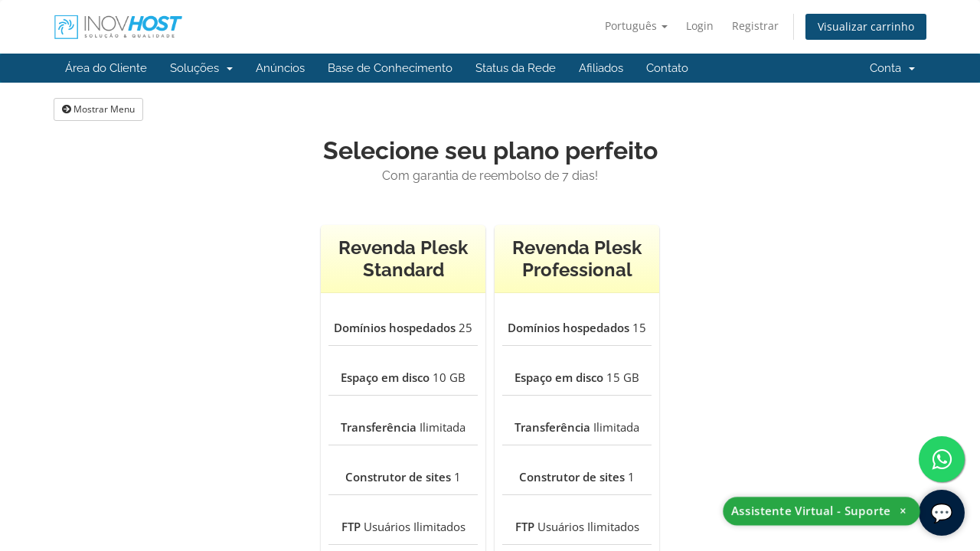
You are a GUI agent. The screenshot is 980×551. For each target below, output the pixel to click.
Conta (892, 68)
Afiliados (601, 68)
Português (636, 26)
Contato (667, 68)
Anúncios (280, 68)
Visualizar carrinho (866, 26)
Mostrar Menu (98, 109)
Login (700, 26)
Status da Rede (516, 68)
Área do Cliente (106, 68)
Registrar (755, 26)
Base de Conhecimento (390, 68)
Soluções (201, 68)
